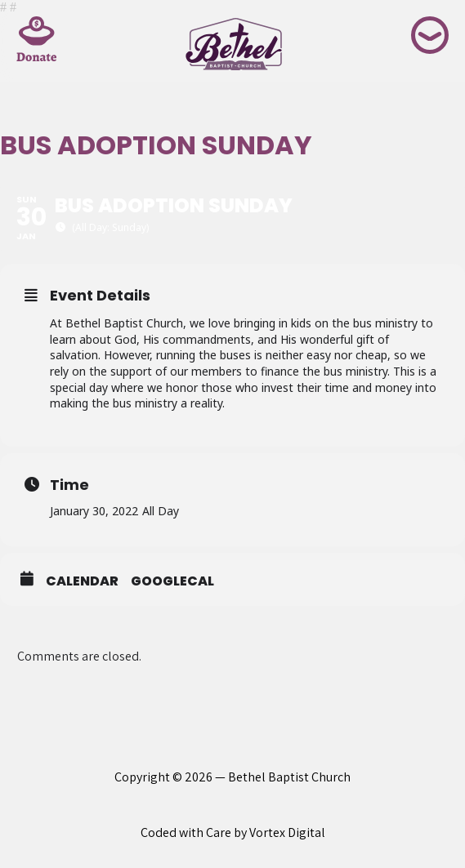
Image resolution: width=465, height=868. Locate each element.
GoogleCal (172, 581)
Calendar (82, 581)
